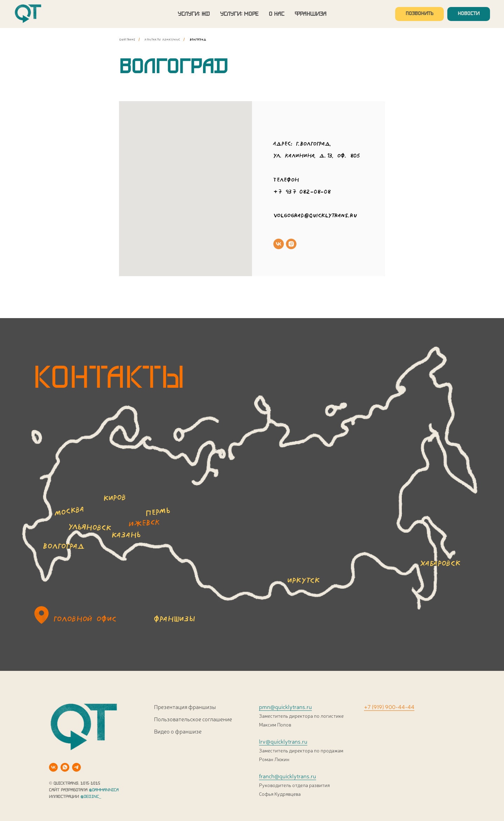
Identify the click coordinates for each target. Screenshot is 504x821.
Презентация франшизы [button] (185, 707)
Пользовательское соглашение (193, 719)
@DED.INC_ (91, 797)
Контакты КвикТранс (162, 40)
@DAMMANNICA (104, 790)
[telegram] (76, 767)
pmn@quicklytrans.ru (285, 707)
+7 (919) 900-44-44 (389, 707)
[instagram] (291, 244)
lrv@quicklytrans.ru (283, 741)
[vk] (279, 244)
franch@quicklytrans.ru (288, 776)
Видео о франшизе (178, 731)
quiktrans (127, 40)
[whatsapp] (65, 767)
